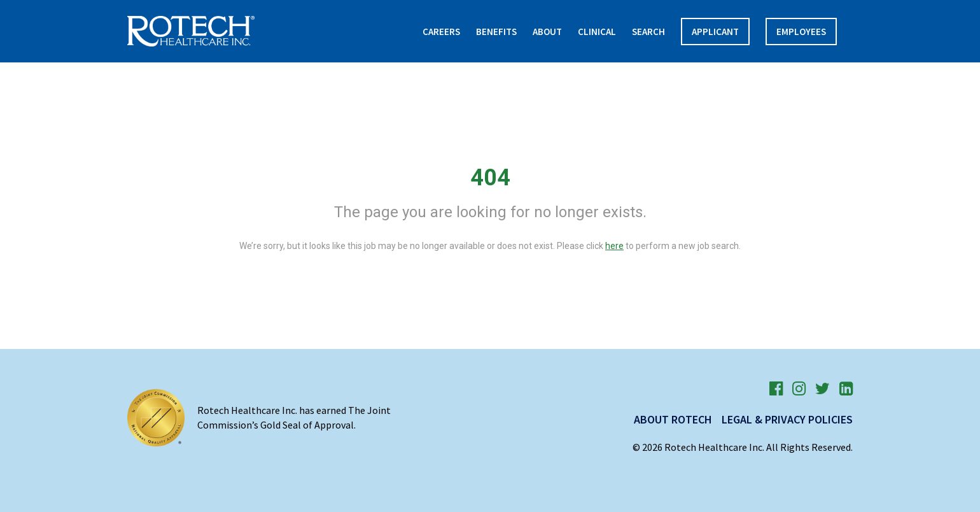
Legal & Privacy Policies (787, 419)
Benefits (496, 32)
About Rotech (673, 419)
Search (648, 32)
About (547, 32)
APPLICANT (715, 32)
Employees (801, 32)
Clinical (597, 32)
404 (490, 178)
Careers (441, 32)
